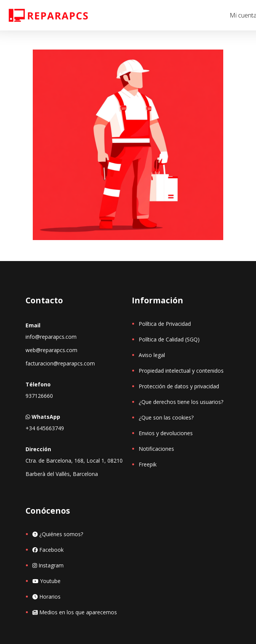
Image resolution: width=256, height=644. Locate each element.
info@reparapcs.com (51, 337)
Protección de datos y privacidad (179, 386)
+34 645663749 (45, 428)
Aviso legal (152, 355)
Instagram (48, 565)
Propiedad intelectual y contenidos (181, 371)
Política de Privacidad (165, 324)
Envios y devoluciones (166, 433)
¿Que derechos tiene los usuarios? (181, 402)
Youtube (46, 581)
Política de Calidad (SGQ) (169, 339)
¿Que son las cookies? (166, 417)
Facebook (48, 550)
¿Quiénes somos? (58, 534)
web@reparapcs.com (51, 350)
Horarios (46, 597)
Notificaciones (156, 449)
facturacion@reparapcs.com (60, 363)
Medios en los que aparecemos (75, 612)
